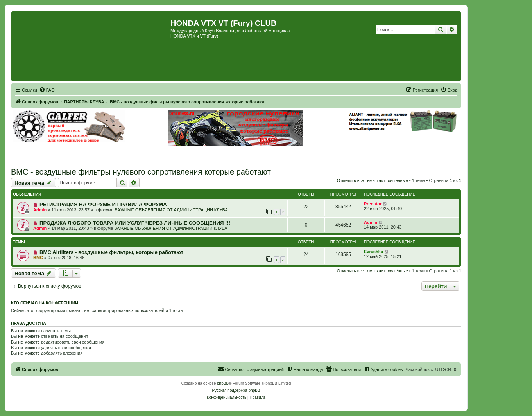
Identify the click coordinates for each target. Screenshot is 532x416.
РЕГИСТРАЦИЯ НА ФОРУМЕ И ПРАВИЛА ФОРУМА (103, 204)
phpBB (223, 383)
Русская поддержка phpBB (236, 390)
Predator (373, 204)
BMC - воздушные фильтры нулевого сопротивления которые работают (141, 172)
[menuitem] (47, 90)
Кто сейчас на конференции (45, 303)
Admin (40, 210)
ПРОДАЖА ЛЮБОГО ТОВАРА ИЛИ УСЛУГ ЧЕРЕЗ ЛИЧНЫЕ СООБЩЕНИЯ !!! (135, 223)
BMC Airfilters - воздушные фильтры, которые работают (111, 252)
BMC (38, 258)
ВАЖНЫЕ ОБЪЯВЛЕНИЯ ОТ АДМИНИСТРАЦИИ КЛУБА (171, 210)
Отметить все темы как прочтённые (373, 180)
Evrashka (373, 252)
